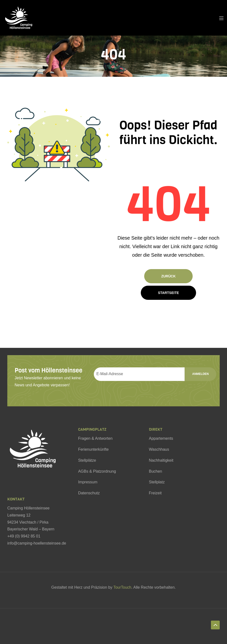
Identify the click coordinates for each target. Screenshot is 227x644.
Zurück (168, 276)
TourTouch (122, 587)
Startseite (168, 293)
